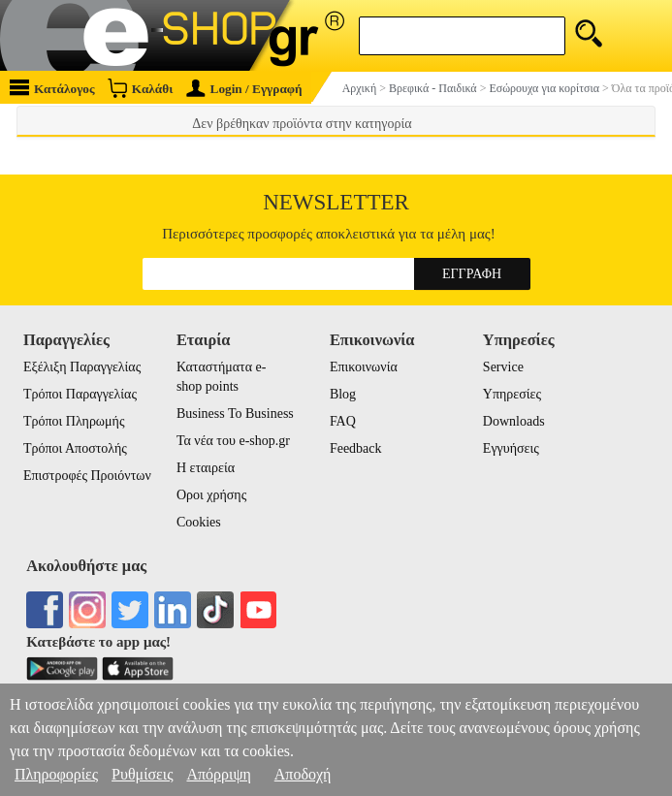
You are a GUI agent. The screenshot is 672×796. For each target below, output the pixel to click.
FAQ (343, 421)
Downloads (514, 421)
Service (503, 367)
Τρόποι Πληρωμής (74, 421)
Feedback (356, 448)
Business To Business (235, 414)
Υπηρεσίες (512, 394)
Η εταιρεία (206, 468)
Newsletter (336, 202)
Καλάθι (140, 88)
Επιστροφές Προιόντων (87, 476)
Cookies (199, 522)
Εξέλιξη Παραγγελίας (82, 367)
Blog (343, 394)
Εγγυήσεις (511, 448)
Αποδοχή (303, 774)
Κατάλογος (52, 88)
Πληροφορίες (56, 774)
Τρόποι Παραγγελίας (80, 394)
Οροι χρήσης (211, 495)
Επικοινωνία (364, 367)
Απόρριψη (218, 774)
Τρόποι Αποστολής (75, 448)
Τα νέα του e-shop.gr (233, 441)
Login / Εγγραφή (244, 89)
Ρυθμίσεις (142, 774)
